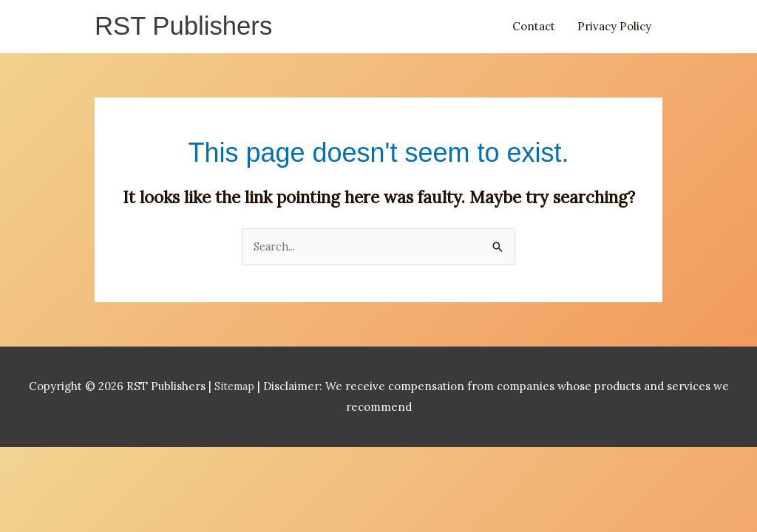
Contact (534, 27)
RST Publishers (187, 27)
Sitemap (235, 388)
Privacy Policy (614, 27)
